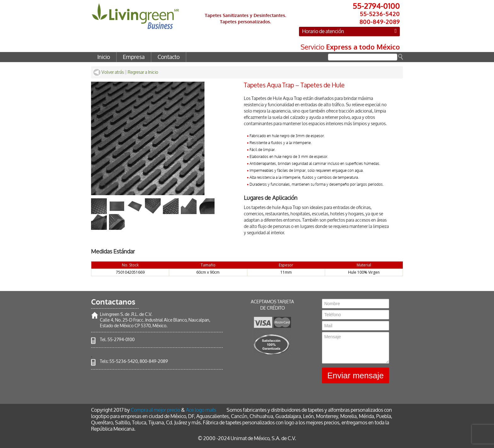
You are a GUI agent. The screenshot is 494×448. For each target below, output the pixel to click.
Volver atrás (109, 72)
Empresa (134, 57)
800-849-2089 (154, 361)
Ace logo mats (201, 410)
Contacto (169, 57)
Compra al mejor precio (155, 410)
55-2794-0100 (121, 340)
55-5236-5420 (123, 361)
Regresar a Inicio (143, 72)
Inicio (104, 57)
